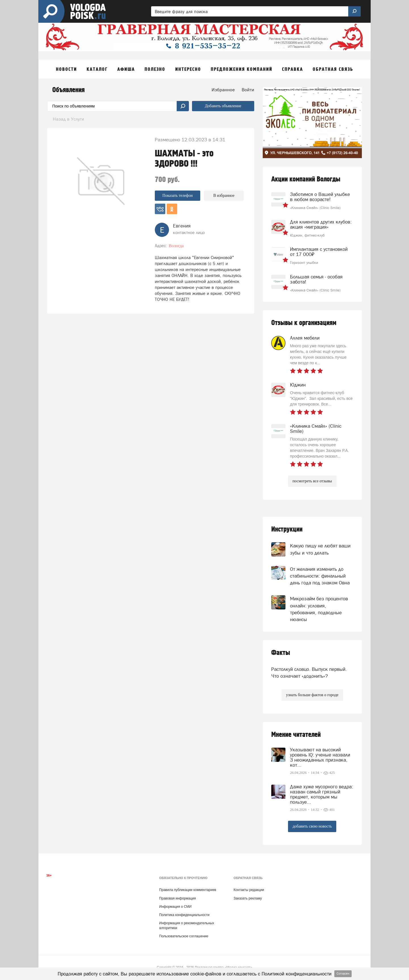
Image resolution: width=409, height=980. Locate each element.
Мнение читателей (296, 735)
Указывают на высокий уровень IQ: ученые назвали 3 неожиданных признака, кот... (320, 757)
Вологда (176, 246)
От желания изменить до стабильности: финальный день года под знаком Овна (320, 576)
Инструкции (287, 529)
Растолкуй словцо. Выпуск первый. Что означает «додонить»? (309, 673)
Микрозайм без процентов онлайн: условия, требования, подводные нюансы (319, 609)
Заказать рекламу (248, 898)
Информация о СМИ (175, 907)
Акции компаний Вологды (306, 179)
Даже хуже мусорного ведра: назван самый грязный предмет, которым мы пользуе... (322, 794)
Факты (281, 653)
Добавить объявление (223, 106)
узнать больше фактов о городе (312, 695)
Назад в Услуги (68, 119)
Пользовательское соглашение (184, 936)
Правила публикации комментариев (188, 890)
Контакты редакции (249, 890)
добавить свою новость (312, 826)
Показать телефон (178, 196)
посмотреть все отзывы (312, 481)
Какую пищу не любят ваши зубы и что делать (320, 549)
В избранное (224, 196)
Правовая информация (177, 898)
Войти (248, 90)
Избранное (223, 90)
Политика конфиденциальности (184, 915)
